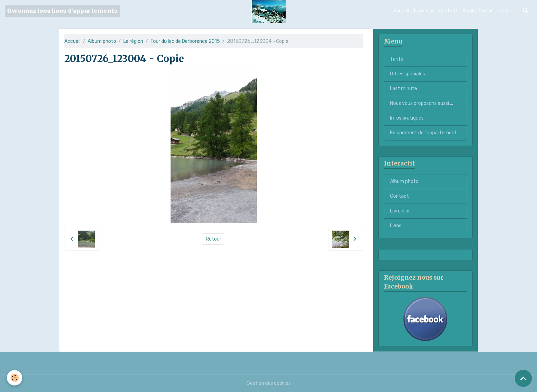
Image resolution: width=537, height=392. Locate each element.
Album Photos (478, 11)
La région (133, 41)
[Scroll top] (523, 378)
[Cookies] (15, 378)
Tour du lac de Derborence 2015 (185, 41)
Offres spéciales (408, 74)
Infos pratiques (407, 118)
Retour (214, 239)
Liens (504, 11)
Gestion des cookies (269, 383)
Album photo (102, 41)
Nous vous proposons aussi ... (422, 103)
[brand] (62, 11)
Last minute (404, 89)
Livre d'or (424, 11)
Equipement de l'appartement (423, 133)
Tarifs (397, 59)
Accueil (401, 11)
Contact (448, 11)
